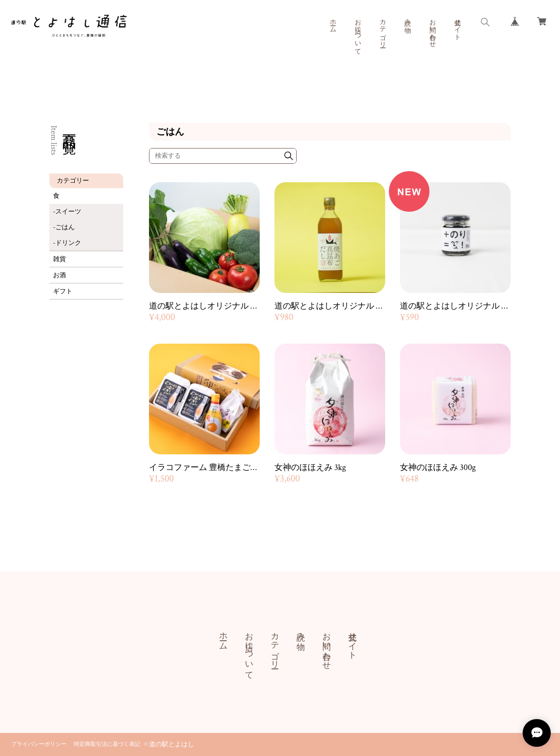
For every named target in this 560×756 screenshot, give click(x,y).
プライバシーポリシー (39, 744)
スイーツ (68, 212)
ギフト (63, 292)
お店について (357, 33)
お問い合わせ (432, 30)
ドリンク (68, 243)
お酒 (60, 275)
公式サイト (457, 26)
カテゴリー (382, 30)
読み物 (407, 18)
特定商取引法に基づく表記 (107, 744)
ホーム (333, 22)
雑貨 (60, 259)
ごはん (65, 227)
